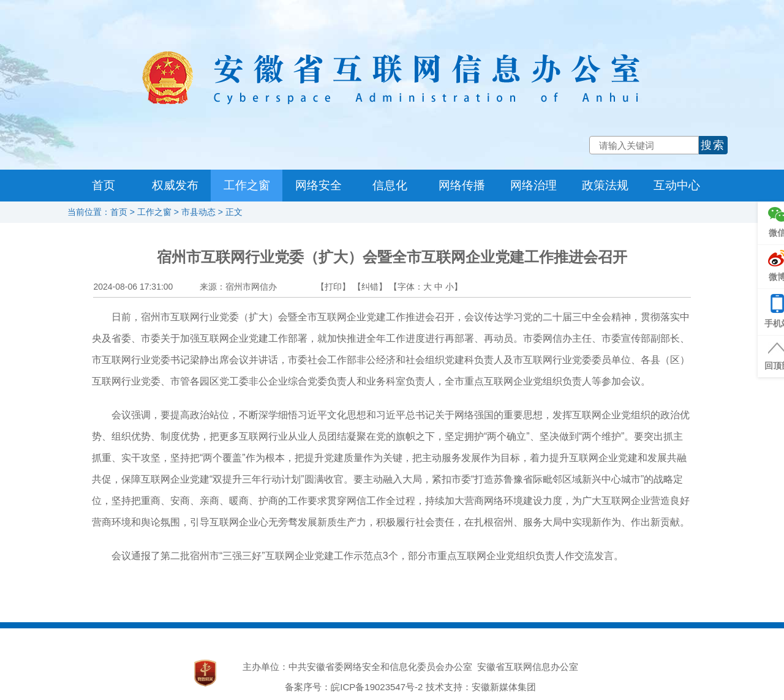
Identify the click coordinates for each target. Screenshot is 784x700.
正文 (234, 212)
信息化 (390, 185)
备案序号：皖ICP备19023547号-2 (354, 687)
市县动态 (198, 212)
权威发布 (175, 185)
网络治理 (533, 185)
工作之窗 (247, 185)
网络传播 (462, 185)
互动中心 (677, 185)
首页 (104, 185)
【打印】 (333, 287)
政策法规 (605, 185)
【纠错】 (370, 287)
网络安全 (318, 185)
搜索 (713, 145)
